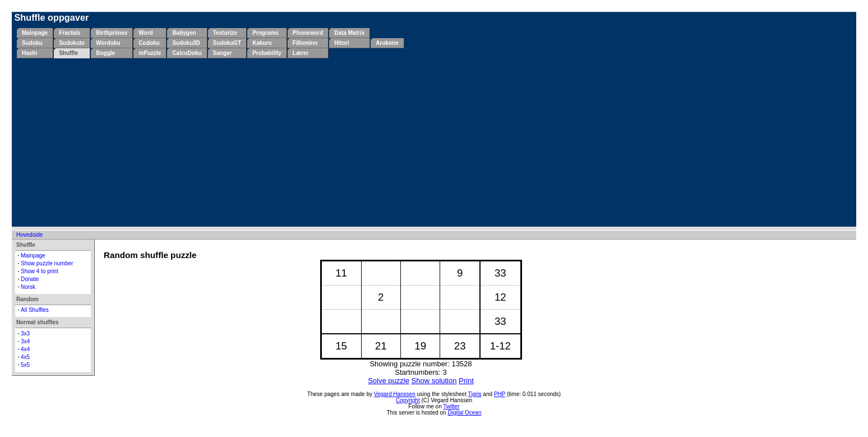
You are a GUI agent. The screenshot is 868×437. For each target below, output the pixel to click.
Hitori (341, 43)
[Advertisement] (436, 142)
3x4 (25, 341)
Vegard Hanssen (395, 394)
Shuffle (68, 53)
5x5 (25, 365)
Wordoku (108, 43)
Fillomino (305, 43)
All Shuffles (35, 310)
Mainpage (35, 33)
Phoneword (308, 33)
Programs (266, 33)
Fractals (70, 33)
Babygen (184, 33)
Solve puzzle (389, 381)
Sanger (223, 53)
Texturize (225, 33)
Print (466, 381)
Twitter (451, 406)
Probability (267, 53)
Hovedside (29, 235)
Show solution (434, 381)
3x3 (25, 334)
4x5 (25, 357)
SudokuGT (227, 43)
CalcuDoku (187, 53)
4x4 (25, 349)
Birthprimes (112, 33)
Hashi (29, 53)
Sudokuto (72, 43)
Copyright (408, 400)
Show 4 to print (40, 271)
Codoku (149, 43)
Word (146, 33)
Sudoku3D (186, 43)
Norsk (28, 287)
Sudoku (32, 43)
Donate (30, 279)
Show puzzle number (47, 263)
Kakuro (262, 43)
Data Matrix (349, 33)
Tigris (475, 394)
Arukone (387, 43)
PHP (500, 394)
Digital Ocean (464, 413)
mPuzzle (150, 53)
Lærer (301, 53)
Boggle (105, 53)
